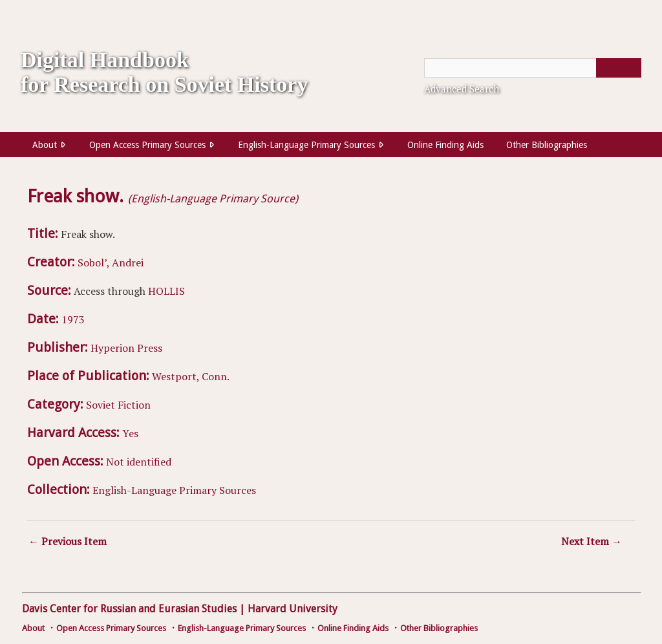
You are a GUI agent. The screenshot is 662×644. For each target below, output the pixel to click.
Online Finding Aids (445, 145)
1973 (73, 319)
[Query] (533, 68)
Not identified (139, 462)
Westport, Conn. (191, 376)
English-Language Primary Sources (306, 145)
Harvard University (293, 609)
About (45, 145)
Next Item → (592, 541)
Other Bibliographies (547, 145)
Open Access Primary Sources (147, 145)
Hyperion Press (126, 348)
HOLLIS (166, 291)
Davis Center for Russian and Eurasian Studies (129, 609)
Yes (130, 433)
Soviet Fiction (118, 405)
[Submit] (619, 68)
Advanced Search (462, 89)
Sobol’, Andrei (111, 263)
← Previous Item (68, 541)
